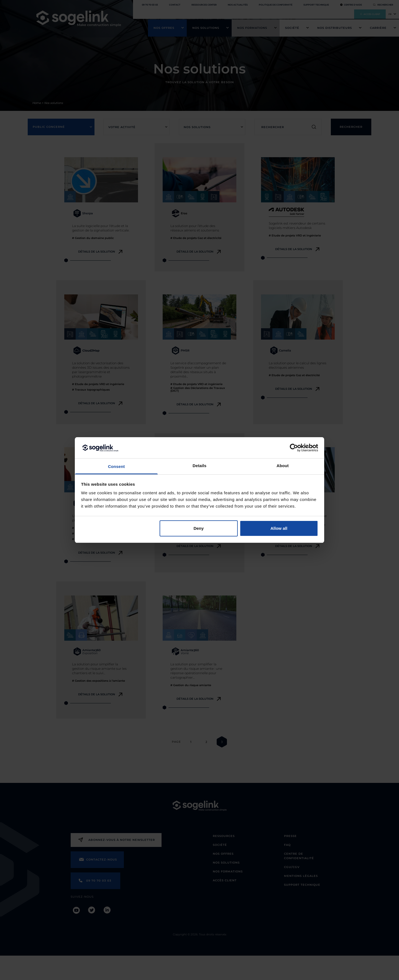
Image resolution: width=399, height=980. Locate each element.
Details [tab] (199, 466)
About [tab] (283, 466)
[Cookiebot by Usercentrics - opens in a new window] (294, 448)
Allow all (279, 528)
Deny (199, 528)
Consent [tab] (117, 466)
